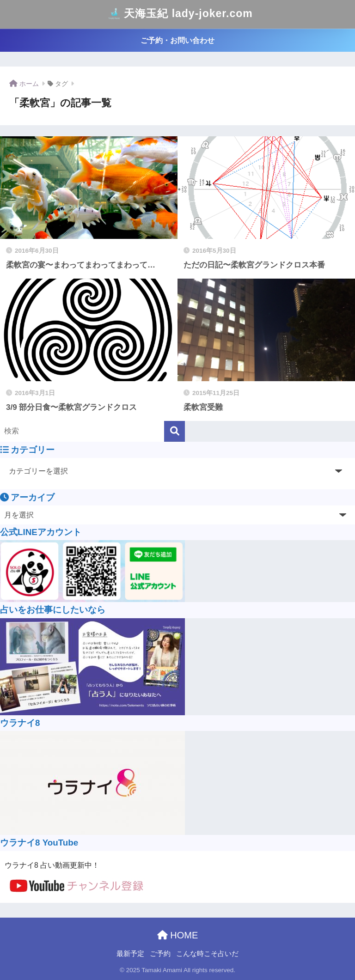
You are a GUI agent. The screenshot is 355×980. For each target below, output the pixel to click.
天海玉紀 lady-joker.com (178, 14)
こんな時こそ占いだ (207, 954)
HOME (178, 935)
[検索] (174, 431)
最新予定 (130, 954)
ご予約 (160, 954)
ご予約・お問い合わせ (177, 40)
